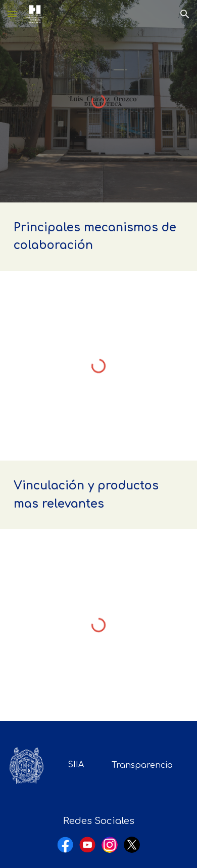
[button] (12, 14)
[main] (98, 237)
